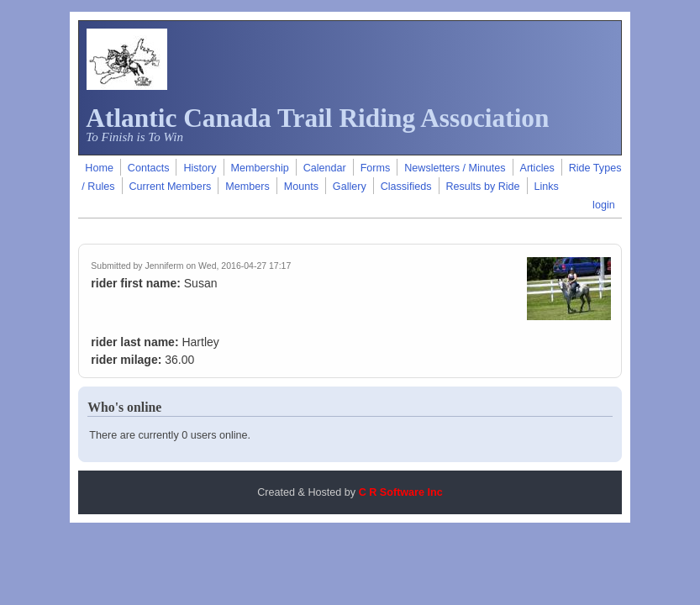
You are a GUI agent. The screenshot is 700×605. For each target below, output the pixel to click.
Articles (537, 168)
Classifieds (406, 187)
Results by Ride (482, 187)
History (200, 168)
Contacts (149, 168)
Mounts (301, 187)
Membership (259, 168)
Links (547, 187)
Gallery (350, 187)
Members (247, 187)
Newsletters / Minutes (455, 168)
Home (99, 168)
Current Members (170, 187)
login (604, 205)
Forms (376, 168)
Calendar (325, 168)
